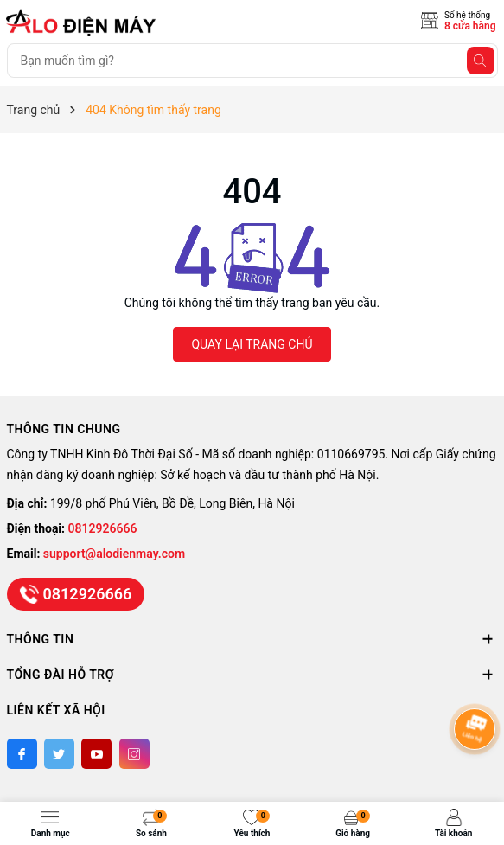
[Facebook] (22, 754)
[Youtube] (96, 754)
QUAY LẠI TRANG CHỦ (252, 344)
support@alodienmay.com (114, 554)
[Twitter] (59, 754)
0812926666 (103, 528)
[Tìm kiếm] (481, 61)
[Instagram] (134, 754)
